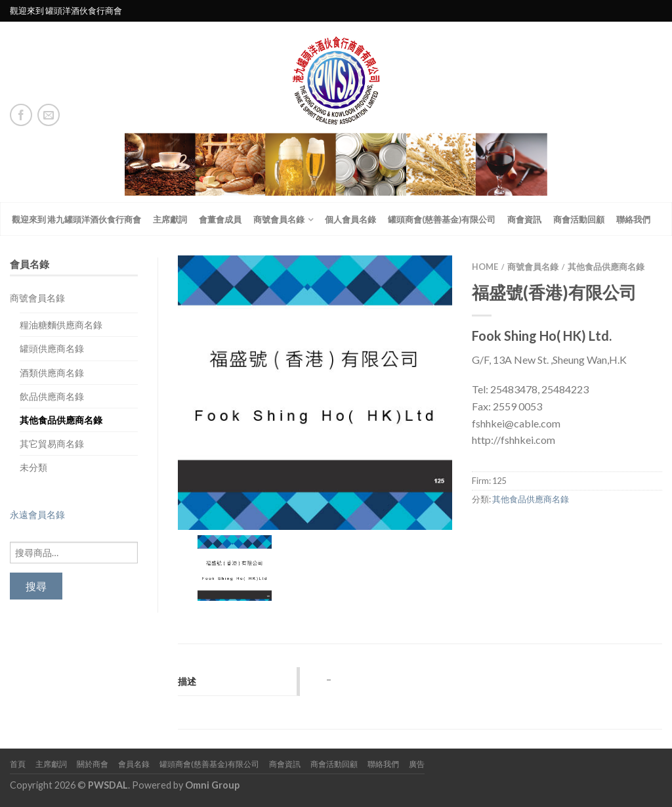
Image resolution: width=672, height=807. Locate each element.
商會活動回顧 (579, 219)
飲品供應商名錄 (52, 396)
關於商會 (93, 764)
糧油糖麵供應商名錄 (61, 325)
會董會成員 (220, 219)
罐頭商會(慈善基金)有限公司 (442, 219)
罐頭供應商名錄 (52, 348)
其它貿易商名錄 (52, 444)
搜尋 (36, 586)
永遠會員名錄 (37, 514)
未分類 (33, 467)
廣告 (417, 764)
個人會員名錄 (350, 219)
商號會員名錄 (279, 219)
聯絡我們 (633, 219)
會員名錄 (134, 764)
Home (485, 267)
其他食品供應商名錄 (61, 420)
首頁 (18, 764)
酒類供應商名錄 (52, 373)
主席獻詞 (170, 219)
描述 (187, 681)
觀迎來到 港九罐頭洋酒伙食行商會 (76, 219)
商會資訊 (524, 219)
